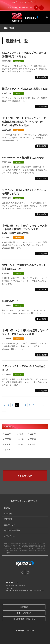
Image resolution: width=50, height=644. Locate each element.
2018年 (33, 444)
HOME (7, 508)
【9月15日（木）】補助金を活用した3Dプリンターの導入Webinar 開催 (25, 332)
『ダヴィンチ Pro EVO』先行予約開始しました (24, 368)
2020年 (8, 444)
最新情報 (13, 7)
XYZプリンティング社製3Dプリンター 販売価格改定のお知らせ (24, 55)
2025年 (20, 434)
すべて (8, 450)
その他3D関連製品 (12, 530)
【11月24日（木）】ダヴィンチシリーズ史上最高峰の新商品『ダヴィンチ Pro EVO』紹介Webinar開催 (24, 122)
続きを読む (43, 77)
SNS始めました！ (12, 301)
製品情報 (8, 514)
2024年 (33, 434)
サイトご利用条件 (24, 613)
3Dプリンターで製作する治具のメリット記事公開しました (24, 267)
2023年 (8, 439)
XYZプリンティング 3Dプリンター (25, 501)
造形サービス (10, 525)
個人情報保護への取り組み (24, 619)
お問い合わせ (27, 7)
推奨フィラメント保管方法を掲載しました (25, 89)
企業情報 (24, 607)
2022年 (20, 439)
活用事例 (8, 519)
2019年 (20, 444)
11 (43, 405)
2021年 (33, 439)
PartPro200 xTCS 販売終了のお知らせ (23, 158)
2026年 (8, 434)
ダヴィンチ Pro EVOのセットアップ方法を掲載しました (24, 192)
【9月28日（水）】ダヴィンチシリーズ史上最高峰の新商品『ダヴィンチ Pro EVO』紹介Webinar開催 (24, 229)
